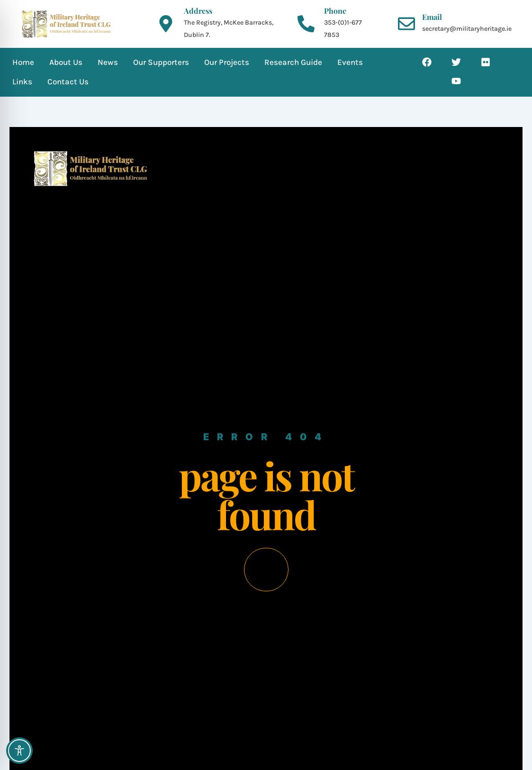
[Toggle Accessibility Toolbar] (19, 751)
